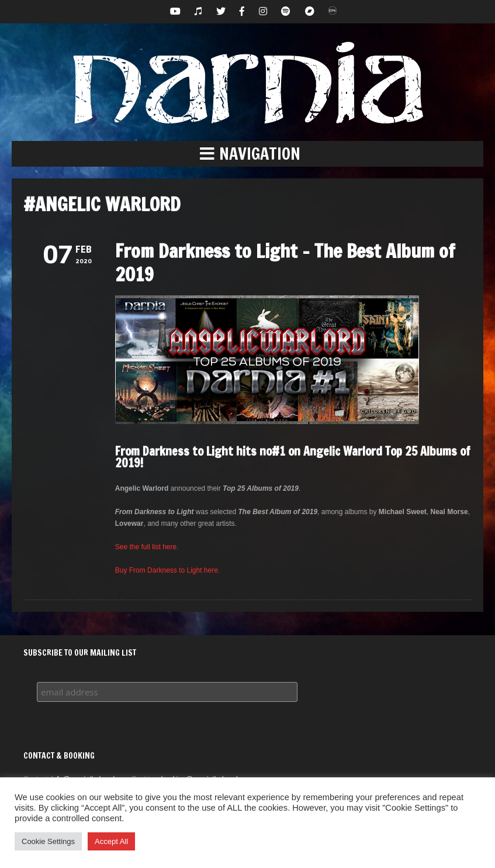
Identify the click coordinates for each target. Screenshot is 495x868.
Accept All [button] (111, 841)
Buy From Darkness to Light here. (167, 570)
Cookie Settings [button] (48, 841)
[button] (247, 154)
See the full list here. (147, 547)
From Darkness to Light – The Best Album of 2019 (285, 263)
